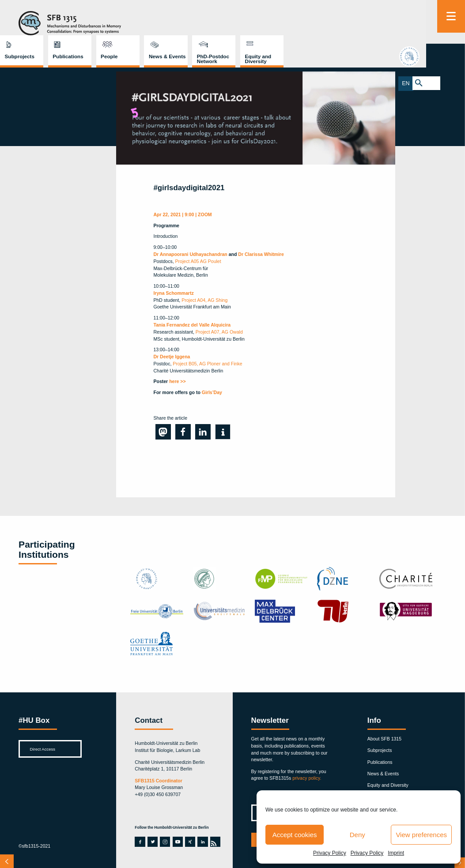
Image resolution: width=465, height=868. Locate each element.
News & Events (307, 21)
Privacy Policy (330, 853)
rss (215, 842)
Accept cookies (295, 835)
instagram (165, 842)
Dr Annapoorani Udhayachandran (191, 254)
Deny (357, 835)
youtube (178, 842)
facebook (140, 842)
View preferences (421, 835)
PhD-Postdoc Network (353, 24)
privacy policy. (307, 778)
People (249, 21)
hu (451, 57)
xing (190, 842)
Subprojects (159, 21)
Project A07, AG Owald (219, 332)
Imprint (396, 853)
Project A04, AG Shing (204, 300)
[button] (163, 432)
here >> (177, 381)
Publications (207, 21)
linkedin (202, 842)
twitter (153, 842)
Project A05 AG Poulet (198, 261)
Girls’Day (212, 392)
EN (444, 83)
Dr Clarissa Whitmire (261, 254)
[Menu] (451, 16)
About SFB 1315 (384, 739)
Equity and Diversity (397, 24)
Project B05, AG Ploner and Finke (207, 364)
